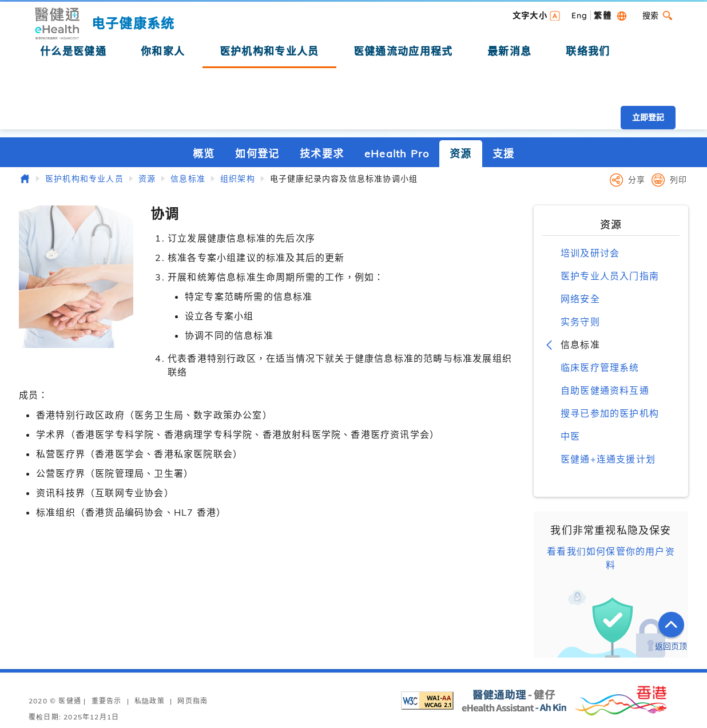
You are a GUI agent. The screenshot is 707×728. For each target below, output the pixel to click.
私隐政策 (150, 701)
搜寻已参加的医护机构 (610, 413)
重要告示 (107, 701)
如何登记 (257, 154)
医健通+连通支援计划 (608, 459)
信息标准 (188, 179)
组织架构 (238, 179)
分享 (637, 180)
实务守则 (580, 322)
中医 (570, 436)
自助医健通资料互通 (605, 390)
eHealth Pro (397, 154)
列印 (678, 180)
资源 (460, 154)
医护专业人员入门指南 (610, 276)
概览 (204, 154)
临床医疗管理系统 (600, 367)
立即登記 (648, 117)
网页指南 (192, 701)
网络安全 (580, 299)
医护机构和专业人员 (84, 179)
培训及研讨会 (590, 253)
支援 (503, 154)
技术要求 (322, 154)
